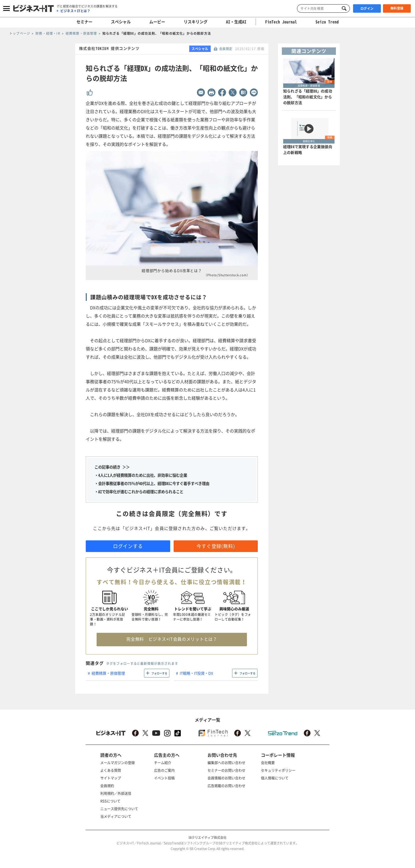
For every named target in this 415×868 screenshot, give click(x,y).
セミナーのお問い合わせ (226, 770)
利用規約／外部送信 (116, 793)
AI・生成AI (236, 22)
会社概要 (268, 762)
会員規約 (107, 785)
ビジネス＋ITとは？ (75, 11)
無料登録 (397, 8)
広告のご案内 (164, 770)
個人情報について (275, 778)
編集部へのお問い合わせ (226, 762)
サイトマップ (111, 778)
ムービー (157, 22)
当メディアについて (116, 816)
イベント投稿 (164, 778)
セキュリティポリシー (278, 770)
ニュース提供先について (119, 809)
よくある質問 (111, 770)
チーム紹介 (163, 762)
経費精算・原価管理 (108, 673)
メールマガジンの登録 (118, 762)
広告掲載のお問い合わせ (226, 785)
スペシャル (121, 22)
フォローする (159, 673)
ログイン (367, 8)
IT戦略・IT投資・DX (196, 673)
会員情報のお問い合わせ (226, 778)
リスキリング (196, 22)
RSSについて (110, 801)
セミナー (84, 22)
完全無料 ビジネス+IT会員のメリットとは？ (172, 639)
